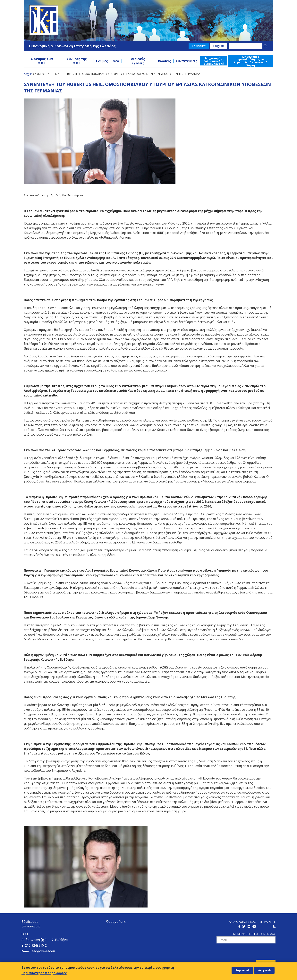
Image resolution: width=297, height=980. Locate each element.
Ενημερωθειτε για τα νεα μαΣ (254, 934)
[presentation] (246, 952)
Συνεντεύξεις (187, 61)
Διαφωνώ (264, 970)
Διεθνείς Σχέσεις (138, 61)
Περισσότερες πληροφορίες (44, 973)
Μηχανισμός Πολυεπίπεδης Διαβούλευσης (214, 61)
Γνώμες (102, 61)
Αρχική (28, 74)
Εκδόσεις (164, 61)
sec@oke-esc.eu (43, 951)
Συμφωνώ (242, 970)
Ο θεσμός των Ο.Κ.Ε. (42, 61)
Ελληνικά (199, 46)
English (219, 46)
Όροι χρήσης (116, 922)
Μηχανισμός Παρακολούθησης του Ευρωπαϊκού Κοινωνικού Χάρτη (251, 61)
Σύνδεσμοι (30, 922)
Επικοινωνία (31, 926)
